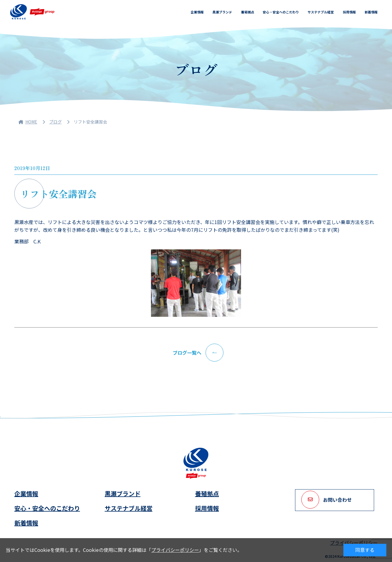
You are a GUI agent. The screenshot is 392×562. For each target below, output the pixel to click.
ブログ (55, 122)
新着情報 (371, 12)
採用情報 (349, 12)
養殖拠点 (248, 12)
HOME (28, 122)
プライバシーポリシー (175, 550)
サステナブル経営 (321, 12)
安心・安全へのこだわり (281, 12)
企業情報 (197, 12)
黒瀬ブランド (222, 12)
